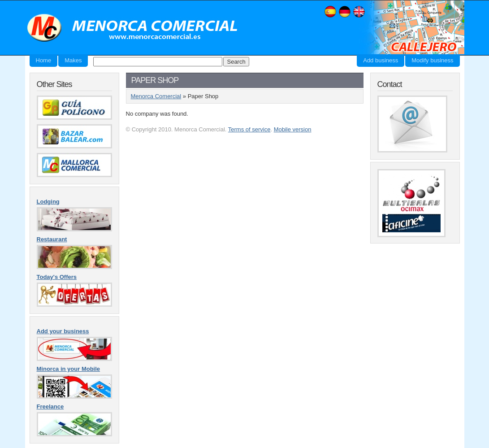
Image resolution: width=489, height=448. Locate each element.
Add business (381, 60)
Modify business (432, 60)
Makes (73, 60)
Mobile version (293, 129)
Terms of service (249, 129)
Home (44, 60)
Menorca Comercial (133, 28)
